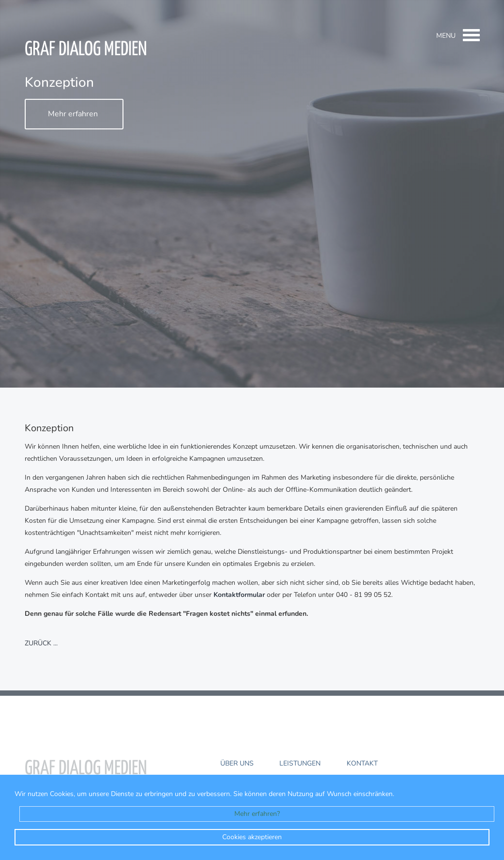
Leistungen (300, 763)
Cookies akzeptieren (252, 837)
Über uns (237, 763)
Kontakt (362, 763)
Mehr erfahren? (257, 814)
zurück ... (41, 644)
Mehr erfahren (73, 114)
